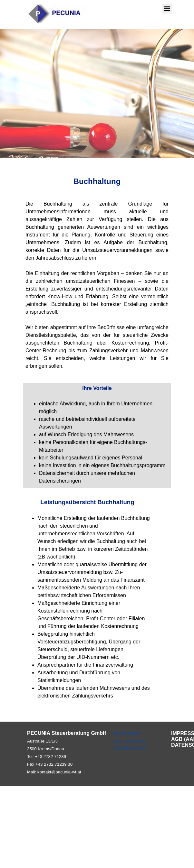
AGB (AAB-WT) (130, 741)
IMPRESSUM (127, 733)
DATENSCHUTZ (130, 749)
